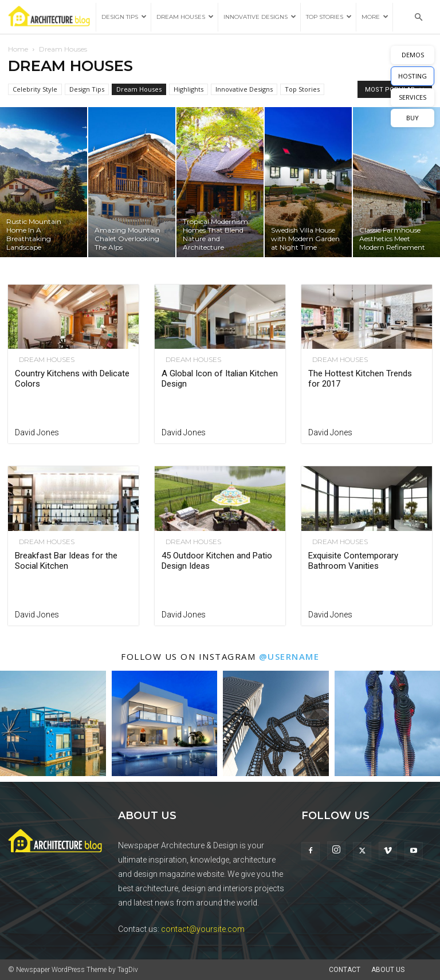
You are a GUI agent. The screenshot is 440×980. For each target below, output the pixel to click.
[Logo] (52, 17)
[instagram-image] (53, 724)
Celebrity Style (35, 89)
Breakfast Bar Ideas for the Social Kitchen (66, 561)
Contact (345, 970)
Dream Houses (185, 17)
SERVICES (412, 97)
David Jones (37, 432)
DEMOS (413, 55)
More (375, 17)
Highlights (188, 89)
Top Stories (329, 17)
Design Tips (124, 17)
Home (18, 49)
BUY (412, 118)
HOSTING (412, 76)
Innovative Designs (260, 17)
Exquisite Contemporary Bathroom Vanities (353, 561)
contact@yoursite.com (203, 929)
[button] (418, 17)
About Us (388, 970)
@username (289, 656)
